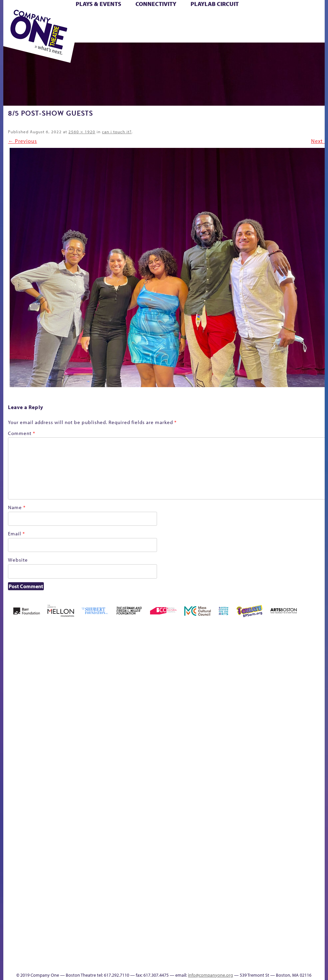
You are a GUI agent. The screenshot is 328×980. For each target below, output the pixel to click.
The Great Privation (202, 780)
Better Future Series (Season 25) (84, 702)
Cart (157, 19)
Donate (190, 722)
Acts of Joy (43, 712)
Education (202, 722)
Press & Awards (203, 35)
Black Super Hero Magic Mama (112, 702)
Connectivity (156, 4)
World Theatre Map (138, 887)
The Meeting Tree (230, 780)
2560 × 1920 (82, 132)
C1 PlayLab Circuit (138, 819)
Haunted (230, 722)
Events (137, 963)
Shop (129, 27)
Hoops (256, 722)
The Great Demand (191, 780)
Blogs (136, 906)
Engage (138, 799)
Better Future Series (64, 712)
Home (16, 722)
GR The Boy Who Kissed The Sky (218, 692)
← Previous (22, 141)
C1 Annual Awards (186, 953)
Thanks (157, 963)
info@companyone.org (210, 975)
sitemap (258, 790)
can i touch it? (117, 132)
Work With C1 (246, 780)
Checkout (172, 722)
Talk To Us (303, 780)
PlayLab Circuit (215, 4)
